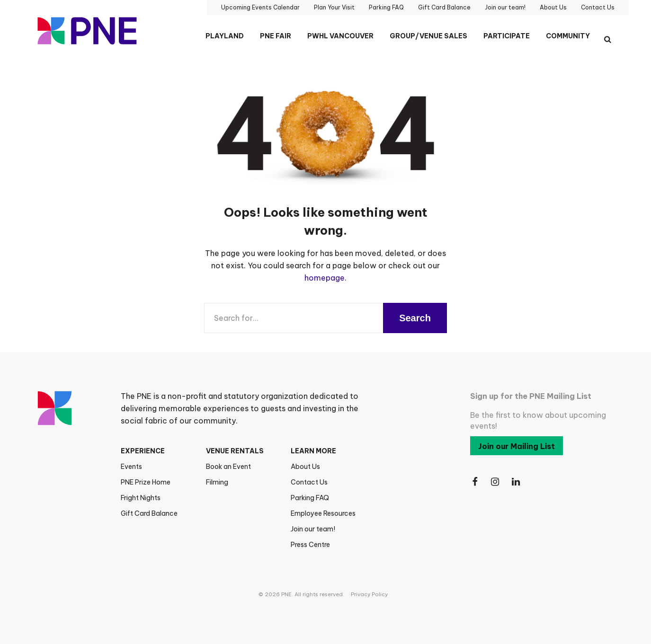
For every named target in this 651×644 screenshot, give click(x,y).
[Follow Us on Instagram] (496, 482)
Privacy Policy (369, 594)
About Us (305, 467)
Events (131, 467)
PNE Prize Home (146, 482)
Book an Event (228, 467)
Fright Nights (141, 498)
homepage (325, 278)
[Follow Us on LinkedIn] (517, 482)
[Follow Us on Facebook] (475, 482)
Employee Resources (323, 513)
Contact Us (309, 482)
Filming (217, 482)
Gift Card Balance (149, 513)
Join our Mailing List (517, 446)
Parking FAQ (310, 498)
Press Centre (310, 545)
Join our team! (313, 529)
